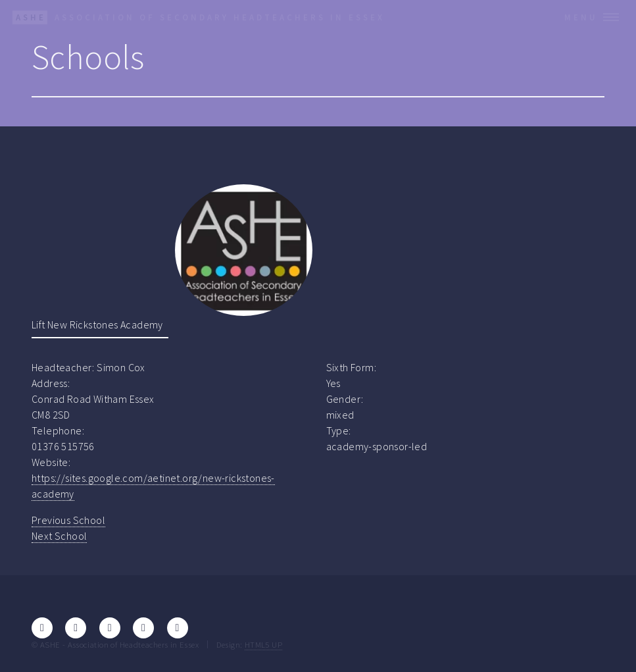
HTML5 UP (263, 644)
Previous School (68, 520)
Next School (59, 536)
